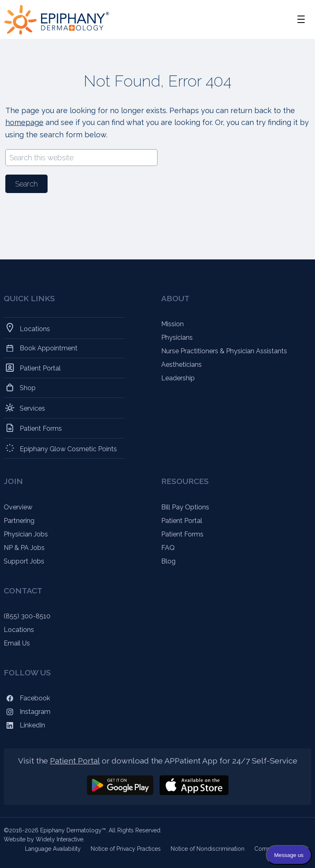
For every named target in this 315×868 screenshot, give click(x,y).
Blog (168, 561)
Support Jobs (24, 561)
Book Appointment (49, 348)
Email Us (17, 643)
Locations (35, 328)
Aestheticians (181, 365)
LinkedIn (24, 725)
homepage (24, 122)
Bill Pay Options (185, 507)
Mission (172, 324)
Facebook (27, 698)
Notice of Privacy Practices (126, 849)
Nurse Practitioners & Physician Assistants (224, 351)
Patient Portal (40, 368)
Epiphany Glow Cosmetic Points (68, 448)
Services (33, 408)
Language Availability (53, 849)
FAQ (168, 548)
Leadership (178, 378)
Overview (18, 507)
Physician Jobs (26, 534)
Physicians (177, 337)
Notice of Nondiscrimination (208, 849)
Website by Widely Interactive (43, 839)
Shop (28, 388)
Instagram (27, 712)
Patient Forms (41, 428)
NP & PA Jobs (24, 548)
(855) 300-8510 (27, 616)
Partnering (19, 521)
